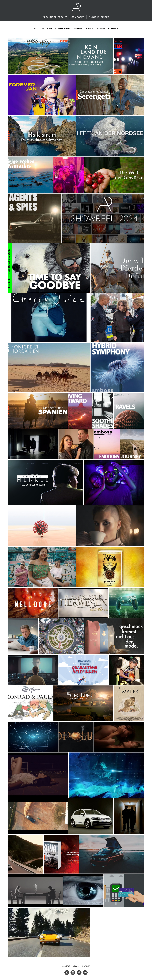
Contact (66, 966)
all (36, 29)
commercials (63, 29)
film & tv (47, 29)
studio (101, 29)
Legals (76, 966)
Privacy (86, 966)
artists (78, 29)
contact (113, 29)
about (90, 29)
